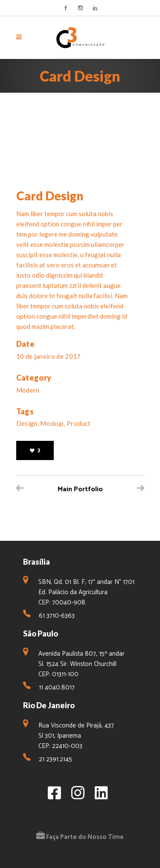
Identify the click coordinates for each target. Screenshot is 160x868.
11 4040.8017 (57, 688)
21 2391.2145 (55, 759)
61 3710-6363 (57, 616)
